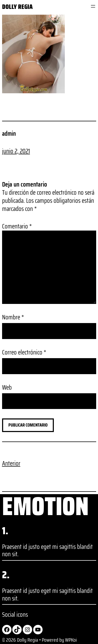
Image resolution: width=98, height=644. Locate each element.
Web (7, 388)
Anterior (11, 463)
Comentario (17, 226)
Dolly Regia (17, 7)
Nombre (13, 317)
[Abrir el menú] (93, 6)
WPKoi (71, 640)
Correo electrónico (24, 353)
